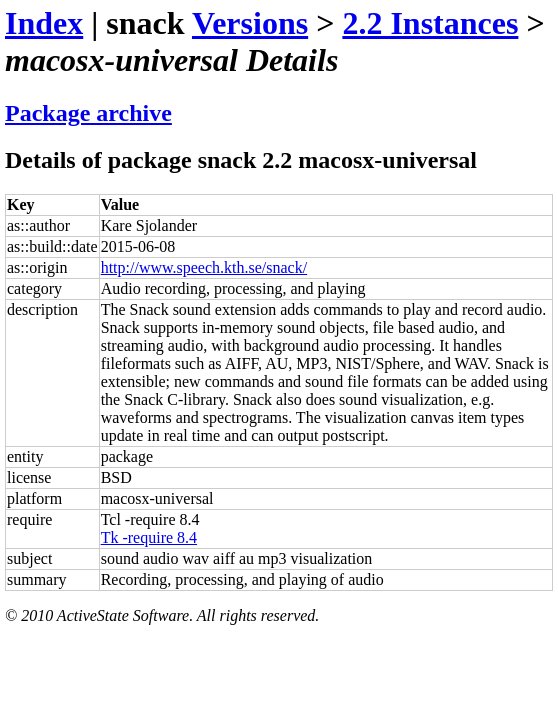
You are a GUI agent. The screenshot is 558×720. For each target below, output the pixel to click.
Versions (250, 23)
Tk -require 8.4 (149, 537)
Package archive (88, 113)
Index (44, 23)
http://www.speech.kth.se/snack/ (204, 267)
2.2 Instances (430, 23)
